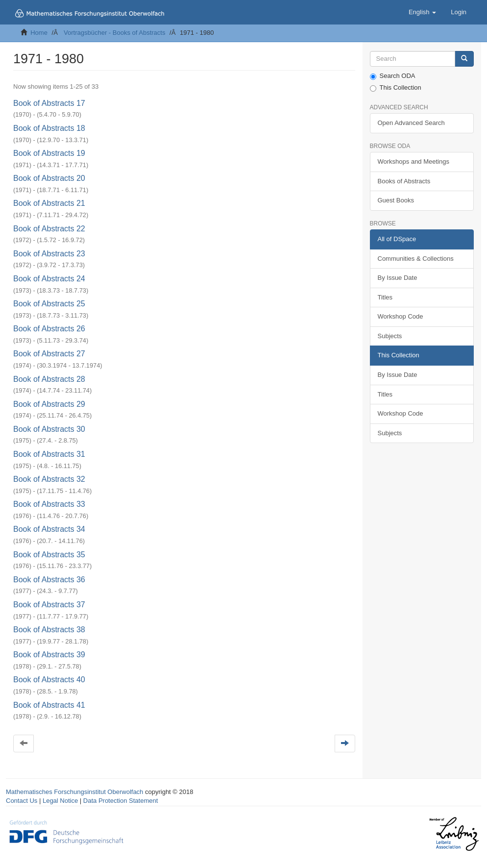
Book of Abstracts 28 (49, 379)
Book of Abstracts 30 (49, 429)
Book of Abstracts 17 (49, 103)
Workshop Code (401, 316)
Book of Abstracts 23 (49, 254)
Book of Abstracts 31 (49, 454)
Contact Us (22, 801)
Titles (385, 297)
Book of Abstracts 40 (49, 680)
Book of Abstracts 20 (49, 178)
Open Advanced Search (411, 123)
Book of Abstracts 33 (49, 504)
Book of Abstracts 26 (49, 329)
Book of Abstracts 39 (49, 655)
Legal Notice (60, 801)
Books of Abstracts (404, 181)
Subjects (390, 336)
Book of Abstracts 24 (49, 279)
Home (39, 33)
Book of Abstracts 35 (49, 555)
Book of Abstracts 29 (49, 404)
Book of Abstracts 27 (49, 354)
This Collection (396, 88)
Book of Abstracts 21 (49, 203)
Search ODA (393, 76)
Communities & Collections (416, 259)
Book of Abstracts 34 (49, 529)
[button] (422, 12)
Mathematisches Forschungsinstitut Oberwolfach (74, 792)
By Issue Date (398, 278)
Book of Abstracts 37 (49, 605)
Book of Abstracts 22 (49, 229)
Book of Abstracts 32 (49, 479)
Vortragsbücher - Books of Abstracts (114, 33)
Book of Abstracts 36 (49, 580)
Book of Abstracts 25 (49, 304)
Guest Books (396, 200)
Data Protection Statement (121, 801)
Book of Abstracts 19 (49, 153)
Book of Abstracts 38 (49, 630)
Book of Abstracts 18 (49, 128)
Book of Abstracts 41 (49, 705)
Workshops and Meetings (414, 161)
